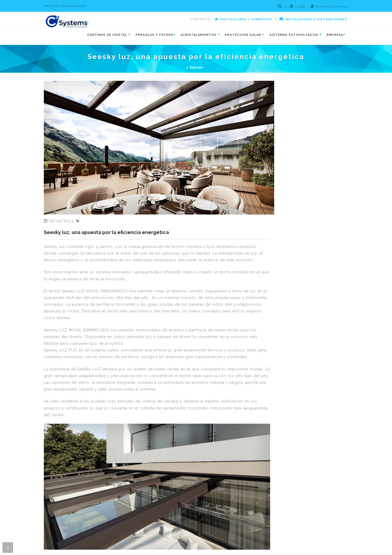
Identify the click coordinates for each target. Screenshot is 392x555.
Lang (297, 6)
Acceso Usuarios (330, 6)
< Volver (195, 67)
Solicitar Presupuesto (65, 6)
